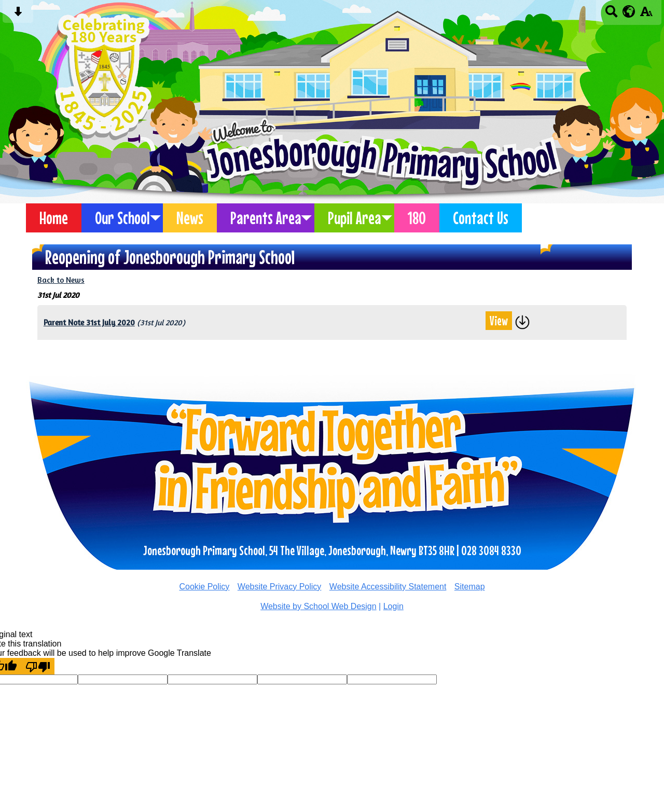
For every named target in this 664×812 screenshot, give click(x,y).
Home (54, 218)
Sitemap (470, 587)
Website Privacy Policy (280, 587)
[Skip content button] (18, 15)
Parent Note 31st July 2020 (89, 322)
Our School (122, 218)
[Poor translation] (38, 666)
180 (417, 218)
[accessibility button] (646, 15)
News (190, 218)
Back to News (61, 280)
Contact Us (481, 218)
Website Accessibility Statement (388, 587)
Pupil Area (355, 218)
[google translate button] (629, 11)
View (499, 321)
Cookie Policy (204, 587)
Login (393, 606)
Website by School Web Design (319, 606)
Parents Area (266, 218)
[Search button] (611, 15)
